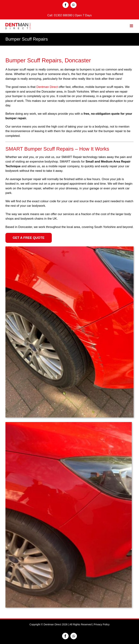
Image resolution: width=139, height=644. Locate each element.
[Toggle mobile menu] (132, 26)
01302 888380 (64, 15)
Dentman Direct (47, 87)
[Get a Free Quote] (29, 238)
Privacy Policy (102, 624)
